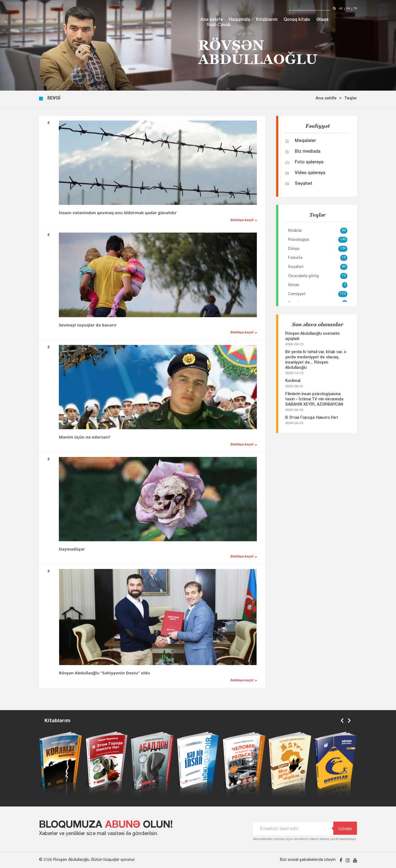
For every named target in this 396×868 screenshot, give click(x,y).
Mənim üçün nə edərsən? (85, 437)
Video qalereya (310, 173)
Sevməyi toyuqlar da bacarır (88, 325)
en (348, 9)
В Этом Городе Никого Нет (312, 418)
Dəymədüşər (72, 549)
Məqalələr (305, 141)
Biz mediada (308, 152)
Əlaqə (322, 20)
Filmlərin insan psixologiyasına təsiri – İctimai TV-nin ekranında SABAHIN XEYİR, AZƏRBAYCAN (314, 400)
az (341, 9)
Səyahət (304, 184)
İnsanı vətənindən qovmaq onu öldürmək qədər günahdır (118, 213)
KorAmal (293, 381)
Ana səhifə (212, 20)
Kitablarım (267, 20)
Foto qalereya (309, 163)
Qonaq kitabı (297, 20)
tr (355, 9)
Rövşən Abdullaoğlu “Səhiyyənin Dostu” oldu (105, 673)
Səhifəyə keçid (242, 220)
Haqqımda (239, 20)
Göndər (343, 828)
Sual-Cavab (219, 25)
